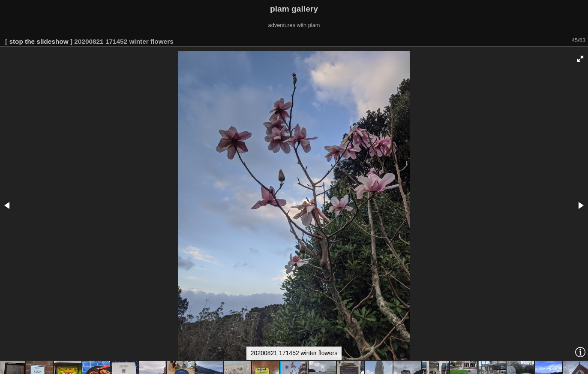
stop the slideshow (39, 41)
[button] (580, 59)
